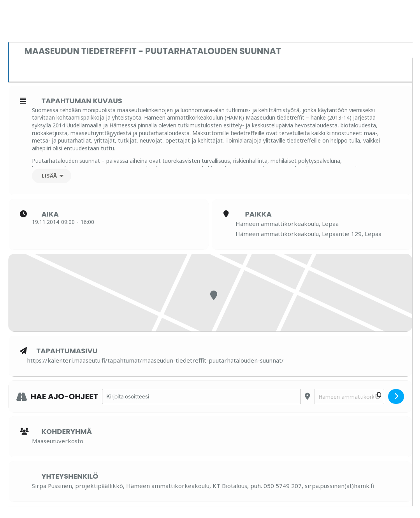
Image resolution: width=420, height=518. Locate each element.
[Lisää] (52, 176)
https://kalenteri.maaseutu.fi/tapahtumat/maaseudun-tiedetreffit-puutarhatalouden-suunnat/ (155, 360)
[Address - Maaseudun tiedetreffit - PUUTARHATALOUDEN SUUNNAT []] (201, 397)
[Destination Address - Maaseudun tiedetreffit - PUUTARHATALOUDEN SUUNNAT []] (349, 397)
